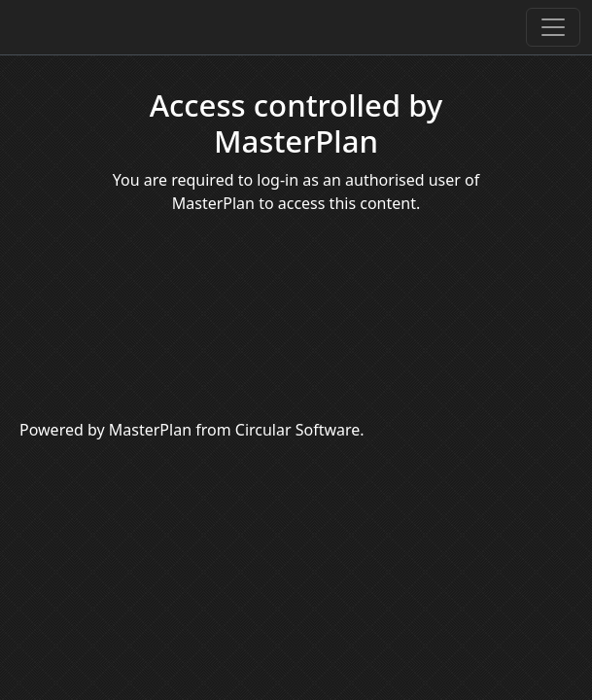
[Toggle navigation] (553, 27)
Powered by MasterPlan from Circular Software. (192, 430)
